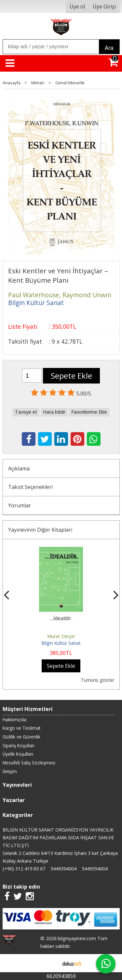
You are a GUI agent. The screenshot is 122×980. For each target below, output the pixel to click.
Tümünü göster (97, 680)
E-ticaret (51, 963)
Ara (109, 48)
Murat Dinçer (61, 636)
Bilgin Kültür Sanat (61, 643)
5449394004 (63, 869)
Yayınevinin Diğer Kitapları (40, 530)
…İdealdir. (61, 618)
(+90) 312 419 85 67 (24, 869)
